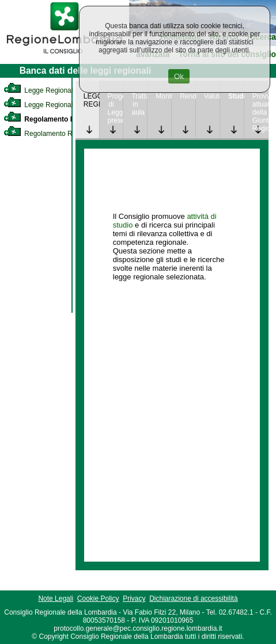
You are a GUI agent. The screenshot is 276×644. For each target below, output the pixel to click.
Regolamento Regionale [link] (51, 134)
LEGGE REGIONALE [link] (91, 100)
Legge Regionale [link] (40, 90)
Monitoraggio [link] (163, 96)
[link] (65, 55)
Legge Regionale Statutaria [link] (56, 105)
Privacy (134, 598)
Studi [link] (236, 96)
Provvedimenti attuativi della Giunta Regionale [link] (260, 112)
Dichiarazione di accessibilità (193, 598)
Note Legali (56, 598)
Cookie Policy (98, 598)
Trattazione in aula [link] (139, 104)
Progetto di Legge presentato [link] (116, 108)
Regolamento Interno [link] (48, 119)
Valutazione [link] (212, 96)
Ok (179, 76)
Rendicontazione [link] (188, 96)
